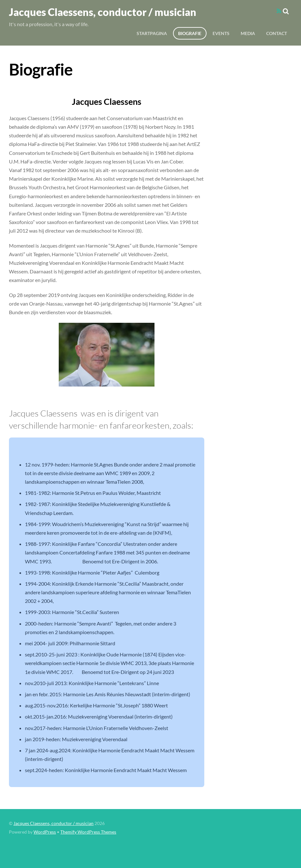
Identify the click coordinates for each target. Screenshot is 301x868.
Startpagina (152, 33)
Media (248, 33)
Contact (277, 33)
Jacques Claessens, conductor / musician (53, 823)
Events (221, 33)
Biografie (190, 33)
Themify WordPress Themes (88, 832)
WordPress (45, 832)
